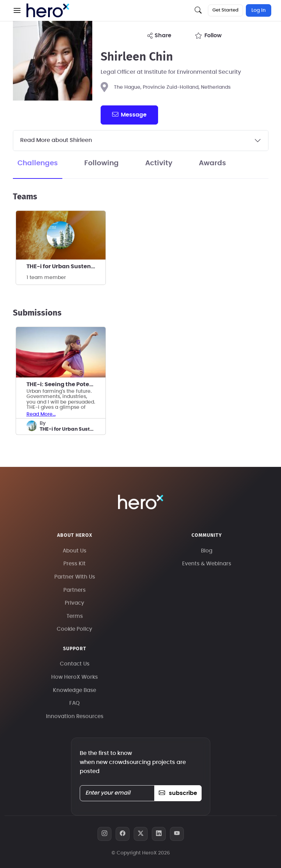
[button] (17, 10)
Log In (259, 10)
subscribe (178, 793)
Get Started (225, 10)
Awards (212, 163)
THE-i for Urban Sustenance (66, 266)
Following (102, 163)
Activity (159, 163)
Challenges (38, 163)
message (129, 114)
